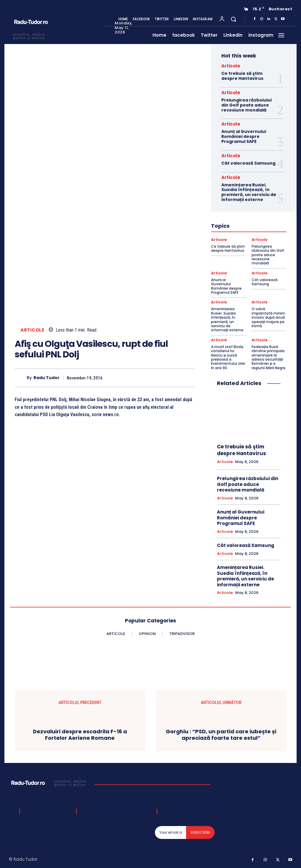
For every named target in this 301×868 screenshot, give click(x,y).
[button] (233, 19)
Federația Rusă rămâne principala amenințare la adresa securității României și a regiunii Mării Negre (269, 357)
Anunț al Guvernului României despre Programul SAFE (244, 136)
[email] (171, 832)
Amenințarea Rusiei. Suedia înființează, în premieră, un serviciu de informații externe (249, 192)
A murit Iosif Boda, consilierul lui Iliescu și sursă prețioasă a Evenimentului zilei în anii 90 (228, 357)
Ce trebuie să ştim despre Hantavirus (242, 76)
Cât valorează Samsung (248, 163)
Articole (32, 330)
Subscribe (200, 832)
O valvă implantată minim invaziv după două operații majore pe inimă (268, 317)
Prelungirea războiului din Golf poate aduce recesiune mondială (246, 105)
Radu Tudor (47, 378)
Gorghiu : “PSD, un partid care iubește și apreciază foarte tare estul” (221, 735)
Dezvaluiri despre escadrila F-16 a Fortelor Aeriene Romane (80, 735)
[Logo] (50, 783)
